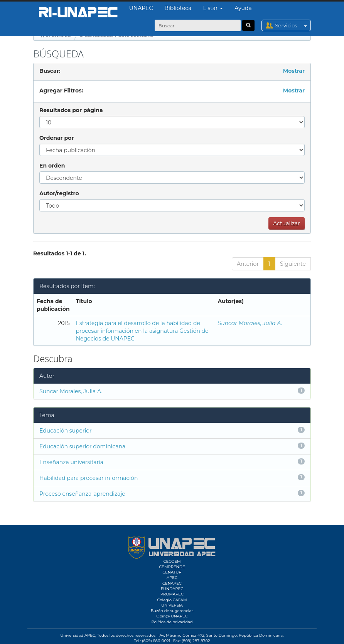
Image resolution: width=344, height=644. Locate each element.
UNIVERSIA (172, 605)
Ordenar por (56, 138)
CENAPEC (172, 583)
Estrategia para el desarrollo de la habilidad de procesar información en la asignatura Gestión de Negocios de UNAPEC (142, 331)
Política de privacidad (172, 622)
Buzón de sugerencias (172, 611)
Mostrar (294, 71)
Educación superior (66, 431)
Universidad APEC (78, 635)
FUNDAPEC (172, 589)
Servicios (293, 25)
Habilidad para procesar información (89, 478)
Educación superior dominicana (82, 446)
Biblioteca (178, 8)
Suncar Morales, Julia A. (250, 323)
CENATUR (172, 572)
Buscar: (50, 71)
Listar (213, 8)
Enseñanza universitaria (71, 462)
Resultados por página (71, 110)
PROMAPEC (172, 594)
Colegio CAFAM (172, 600)
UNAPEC (141, 8)
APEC (172, 578)
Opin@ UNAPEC (172, 616)
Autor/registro (59, 193)
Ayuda (243, 8)
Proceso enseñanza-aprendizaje (82, 494)
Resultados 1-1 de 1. (60, 253)
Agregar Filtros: (61, 91)
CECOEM (172, 561)
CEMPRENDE (172, 567)
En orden (52, 166)
